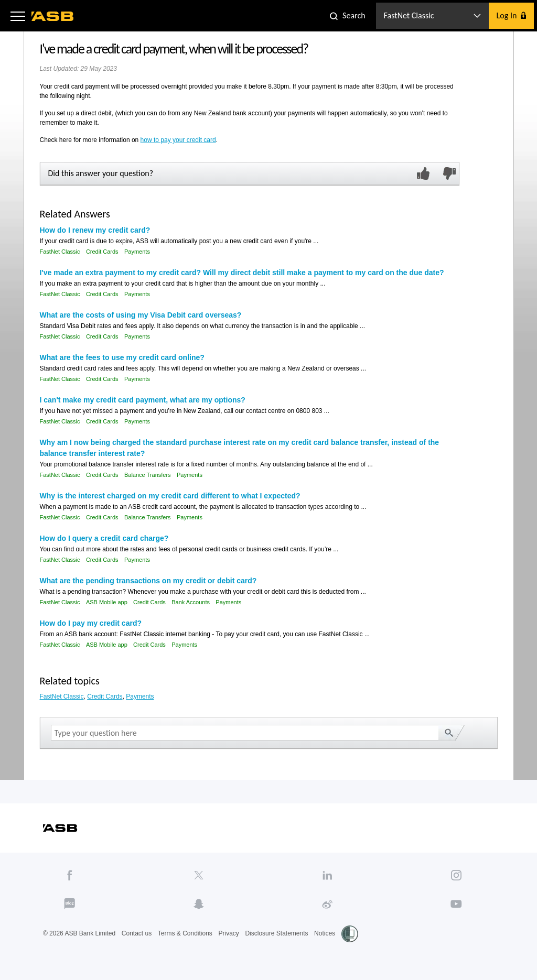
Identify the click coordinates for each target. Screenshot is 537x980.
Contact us (137, 933)
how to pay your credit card (178, 140)
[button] (18, 16)
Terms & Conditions (185, 933)
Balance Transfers (148, 475)
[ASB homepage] (53, 16)
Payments (137, 252)
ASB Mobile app (107, 602)
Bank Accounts (191, 602)
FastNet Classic (60, 252)
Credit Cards (102, 252)
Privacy (228, 933)
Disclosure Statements (276, 933)
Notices (325, 933)
